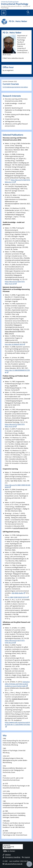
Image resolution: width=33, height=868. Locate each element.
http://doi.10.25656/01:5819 (14, 344)
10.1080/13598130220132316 (17, 597)
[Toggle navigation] (4, 13)
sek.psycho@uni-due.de (14, 864)
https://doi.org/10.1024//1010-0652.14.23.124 (15, 283)
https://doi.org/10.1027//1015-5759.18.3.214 (15, 642)
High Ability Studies (17, 593)
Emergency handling (11, 857)
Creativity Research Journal (20, 699)
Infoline (7, 855)
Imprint (26, 857)
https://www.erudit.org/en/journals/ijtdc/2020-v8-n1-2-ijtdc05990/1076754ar (17, 723)
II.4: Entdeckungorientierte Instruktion (15, 87)
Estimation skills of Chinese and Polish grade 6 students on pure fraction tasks (17, 684)
